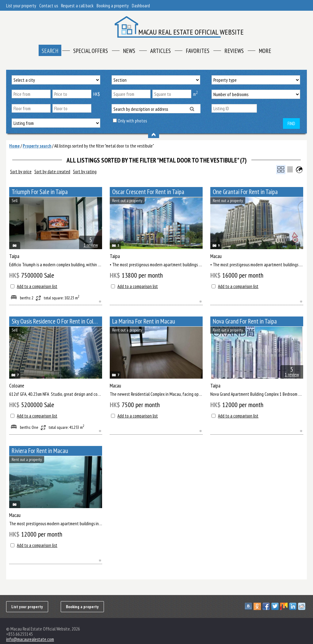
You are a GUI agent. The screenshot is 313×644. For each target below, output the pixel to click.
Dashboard (141, 6)
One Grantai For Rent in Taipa (245, 192)
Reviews (234, 51)
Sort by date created (52, 172)
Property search (37, 146)
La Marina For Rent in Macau (144, 321)
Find (291, 124)
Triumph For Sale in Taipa (40, 192)
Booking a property (113, 6)
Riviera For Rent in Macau (40, 451)
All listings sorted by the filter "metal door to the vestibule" (104, 146)
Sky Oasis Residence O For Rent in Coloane (57, 321)
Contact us (49, 6)
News (129, 51)
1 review (91, 245)
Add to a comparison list (37, 286)
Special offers (91, 51)
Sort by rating (85, 172)
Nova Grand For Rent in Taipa (245, 321)
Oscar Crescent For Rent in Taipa (148, 192)
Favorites (198, 51)
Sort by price (21, 172)
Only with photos (132, 121)
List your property (21, 6)
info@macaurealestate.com (30, 639)
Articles (160, 51)
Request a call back (77, 6)
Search (50, 51)
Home (14, 146)
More (265, 51)
